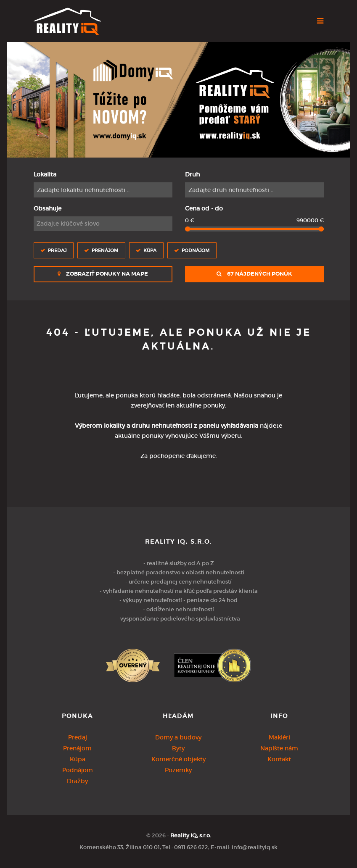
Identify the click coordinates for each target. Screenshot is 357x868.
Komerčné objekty (178, 759)
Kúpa (150, 250)
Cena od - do (204, 208)
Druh (192, 174)
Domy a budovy (178, 737)
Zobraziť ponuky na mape (103, 274)
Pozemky (178, 770)
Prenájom (105, 250)
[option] (178, 100)
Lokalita (45, 174)
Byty (178, 748)
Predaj (57, 250)
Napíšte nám (279, 748)
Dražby (77, 781)
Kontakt (279, 759)
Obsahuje (48, 208)
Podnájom (196, 250)
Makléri (279, 737)
